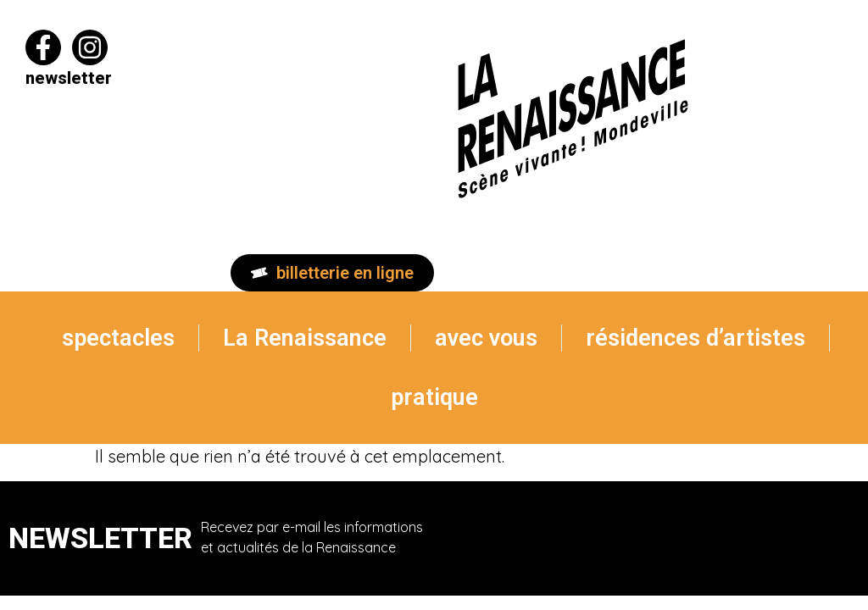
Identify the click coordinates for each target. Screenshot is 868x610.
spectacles (118, 338)
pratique (434, 397)
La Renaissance (305, 338)
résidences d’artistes (696, 338)
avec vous (486, 338)
